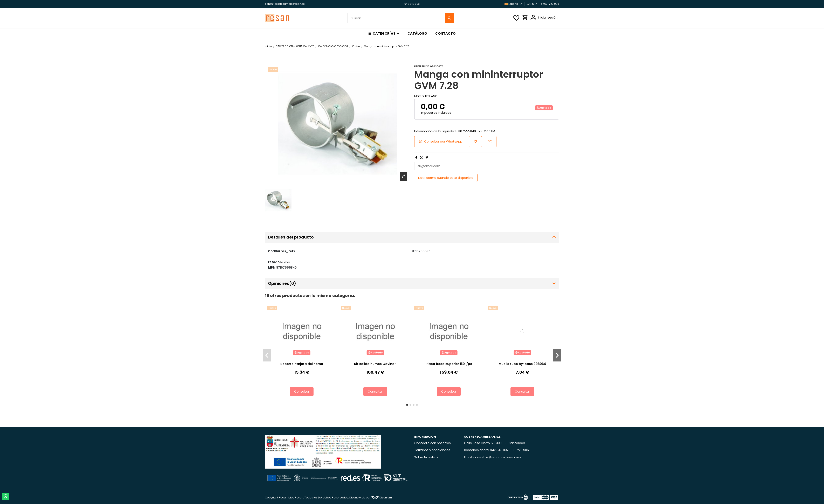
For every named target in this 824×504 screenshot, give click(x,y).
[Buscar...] (449, 18)
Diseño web (357, 498)
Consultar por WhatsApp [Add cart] (441, 141)
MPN (272, 267)
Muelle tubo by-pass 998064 (522, 364)
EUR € (532, 4)
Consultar (302, 391)
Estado (274, 262)
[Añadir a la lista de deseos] (475, 142)
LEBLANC (431, 96)
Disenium (382, 498)
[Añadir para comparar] (490, 142)
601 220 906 (550, 4)
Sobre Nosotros (426, 457)
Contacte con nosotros (432, 443)
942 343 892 (412, 4)
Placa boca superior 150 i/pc (449, 364)
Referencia (422, 66)
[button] (384, 34)
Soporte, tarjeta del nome (302, 364)
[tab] (412, 237)
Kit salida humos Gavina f (375, 364)
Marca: (419, 96)
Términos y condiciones (432, 450)
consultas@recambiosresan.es (285, 4)
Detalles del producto (412, 237)
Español (513, 4)
